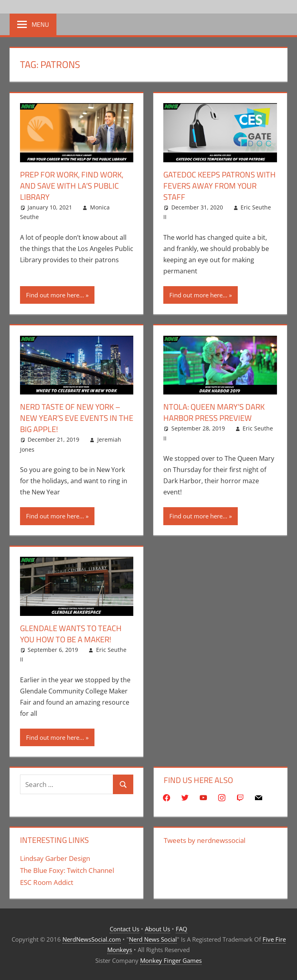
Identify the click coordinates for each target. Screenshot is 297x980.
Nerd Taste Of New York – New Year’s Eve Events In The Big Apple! (77, 418)
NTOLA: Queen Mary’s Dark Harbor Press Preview (214, 412)
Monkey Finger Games (171, 960)
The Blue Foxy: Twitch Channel (67, 870)
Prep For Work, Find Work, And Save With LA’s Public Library (72, 186)
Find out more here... (55, 295)
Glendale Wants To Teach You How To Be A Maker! (71, 634)
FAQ (182, 929)
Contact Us (124, 929)
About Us (158, 929)
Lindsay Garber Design (55, 858)
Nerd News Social (153, 939)
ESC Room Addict (47, 882)
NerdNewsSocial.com (92, 939)
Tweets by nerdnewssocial (205, 840)
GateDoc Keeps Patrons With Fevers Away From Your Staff (220, 186)
